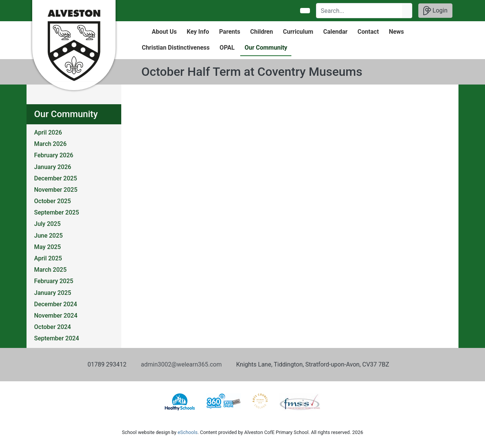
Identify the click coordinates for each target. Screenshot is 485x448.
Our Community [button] (266, 48)
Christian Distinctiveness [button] (176, 48)
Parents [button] (230, 32)
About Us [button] (164, 32)
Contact (368, 32)
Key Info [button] (198, 32)
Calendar (335, 32)
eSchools (188, 432)
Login (435, 11)
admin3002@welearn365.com (181, 364)
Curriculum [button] (298, 32)
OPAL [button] (227, 48)
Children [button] (261, 32)
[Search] (359, 11)
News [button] (396, 32)
